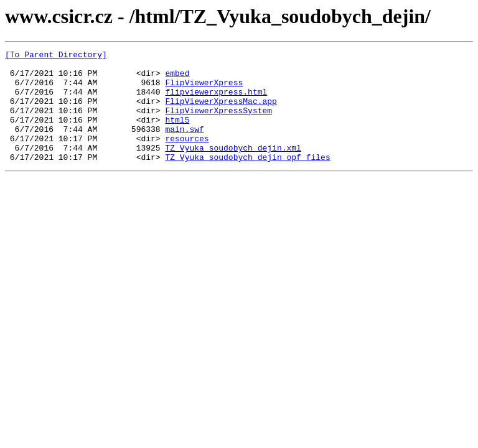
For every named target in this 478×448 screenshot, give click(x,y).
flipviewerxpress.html (216, 101)
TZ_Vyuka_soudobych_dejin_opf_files (247, 179)
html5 (177, 134)
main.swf (184, 146)
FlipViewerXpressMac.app (221, 112)
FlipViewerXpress (204, 90)
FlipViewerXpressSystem (218, 123)
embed (177, 78)
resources (187, 157)
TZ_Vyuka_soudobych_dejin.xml (233, 168)
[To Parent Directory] (56, 56)
